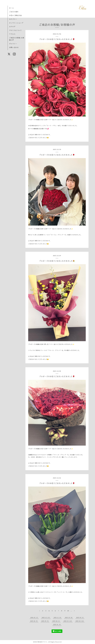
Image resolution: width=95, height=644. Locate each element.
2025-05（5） (45, 621)
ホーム (11, 8)
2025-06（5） (34, 621)
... (71, 611)
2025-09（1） (80, 618)
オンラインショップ (16, 23)
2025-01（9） (57, 625)
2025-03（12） (68, 621)
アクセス (12, 34)
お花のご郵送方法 (15, 16)
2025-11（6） (58, 618)
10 (68, 611)
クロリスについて (15, 30)
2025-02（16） (80, 621)
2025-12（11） (46, 618)
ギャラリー (13, 44)
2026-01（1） (35, 618)
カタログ (12, 27)
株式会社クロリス (42, 642)
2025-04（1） (56, 621)
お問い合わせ (14, 48)
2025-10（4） (69, 618)
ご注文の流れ (14, 12)
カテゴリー (13, 19)
